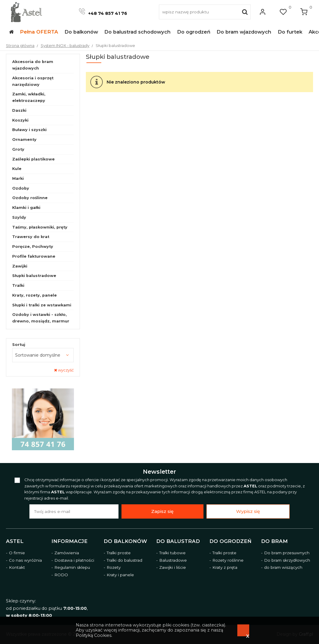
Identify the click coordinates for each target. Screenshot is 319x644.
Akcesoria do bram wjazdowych (33, 65)
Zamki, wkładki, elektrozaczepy (29, 97)
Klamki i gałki (26, 208)
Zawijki (20, 266)
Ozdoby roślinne (30, 198)
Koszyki (20, 120)
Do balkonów (125, 541)
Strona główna (20, 45)
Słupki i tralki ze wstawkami (42, 305)
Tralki (18, 285)
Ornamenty (24, 140)
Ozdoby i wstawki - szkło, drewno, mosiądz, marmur (41, 318)
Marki (18, 178)
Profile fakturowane (34, 256)
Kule (17, 169)
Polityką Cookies (94, 635)
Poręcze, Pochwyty (33, 247)
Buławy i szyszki (29, 130)
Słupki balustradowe (34, 276)
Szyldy (19, 217)
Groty (18, 149)
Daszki (19, 110)
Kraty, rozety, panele (34, 295)
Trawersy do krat (31, 237)
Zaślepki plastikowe (33, 159)
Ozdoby (21, 188)
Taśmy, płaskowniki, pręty (40, 227)
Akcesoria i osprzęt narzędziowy (33, 81)
